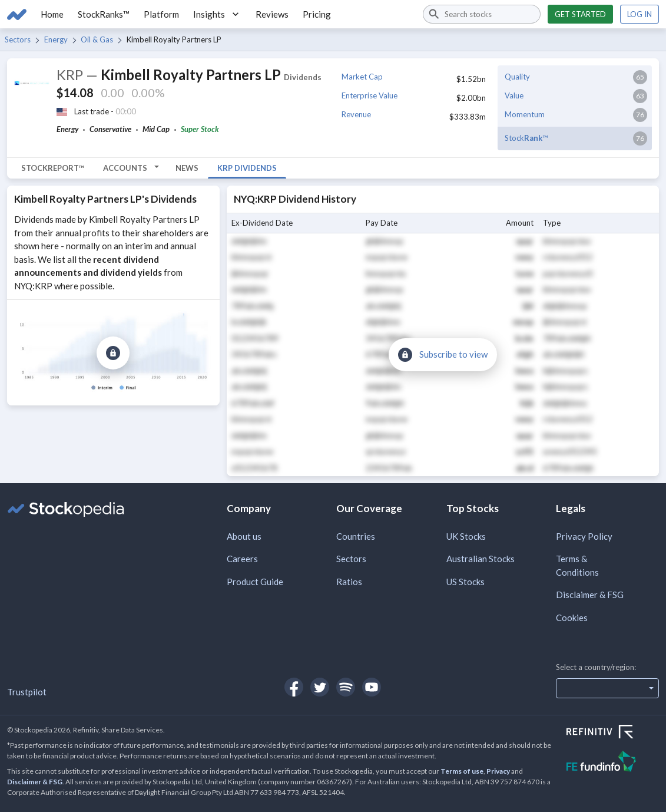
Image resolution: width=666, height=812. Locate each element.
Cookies (572, 618)
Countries (356, 536)
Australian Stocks (481, 559)
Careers (242, 559)
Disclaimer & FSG (590, 595)
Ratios (349, 582)
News (187, 168)
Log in (640, 14)
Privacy (498, 771)
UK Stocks (466, 536)
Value (514, 95)
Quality (517, 77)
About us (244, 536)
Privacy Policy (584, 536)
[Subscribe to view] (113, 353)
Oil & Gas (97, 39)
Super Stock (200, 129)
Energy (56, 39)
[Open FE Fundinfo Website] (613, 763)
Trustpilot (27, 692)
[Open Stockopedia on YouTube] (372, 687)
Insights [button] (217, 14)
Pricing (317, 14)
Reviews (272, 14)
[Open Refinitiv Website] (613, 733)
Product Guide (255, 582)
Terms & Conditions (577, 565)
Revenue (356, 114)
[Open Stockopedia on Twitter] (320, 687)
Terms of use (462, 771)
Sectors (18, 39)
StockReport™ (53, 168)
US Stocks (465, 582)
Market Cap (362, 77)
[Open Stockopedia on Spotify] (346, 687)
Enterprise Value (370, 95)
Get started (580, 14)
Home (52, 14)
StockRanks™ (104, 14)
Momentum (525, 114)
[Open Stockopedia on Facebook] (294, 687)
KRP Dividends (247, 168)
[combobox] (482, 14)
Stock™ (526, 138)
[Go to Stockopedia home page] (17, 14)
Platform (161, 14)
